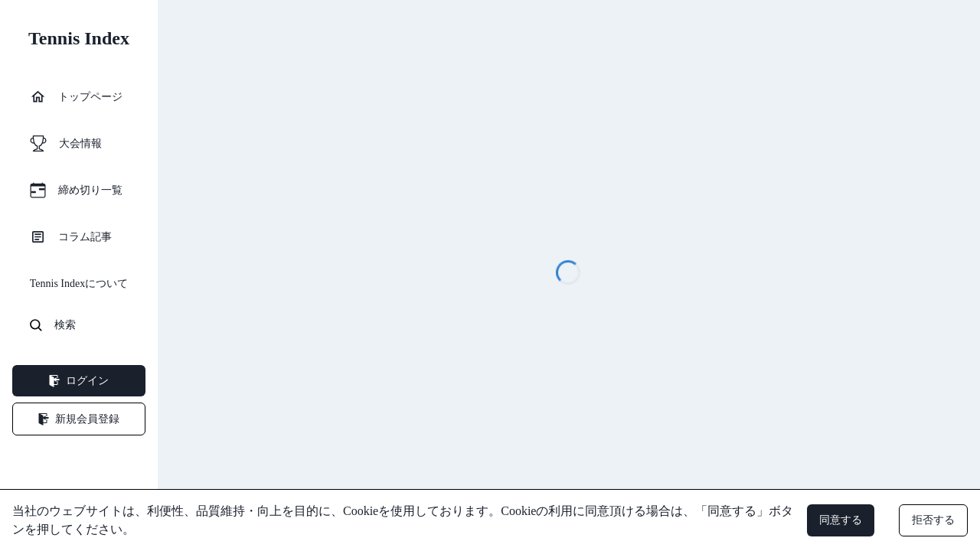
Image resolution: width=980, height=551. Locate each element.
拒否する (933, 520)
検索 (53, 325)
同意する (841, 520)
